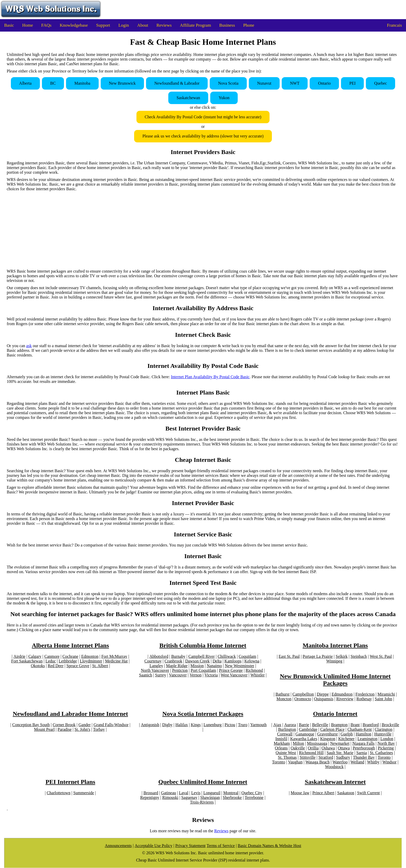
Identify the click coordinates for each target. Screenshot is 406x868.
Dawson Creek (197, 661)
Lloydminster (91, 661)
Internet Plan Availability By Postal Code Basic (210, 377)
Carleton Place (332, 729)
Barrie (304, 725)
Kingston (328, 739)
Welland (357, 762)
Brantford (371, 725)
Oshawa (328, 748)
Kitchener (346, 739)
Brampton (339, 725)
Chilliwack (227, 656)
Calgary (35, 656)
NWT (295, 83)
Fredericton (365, 694)
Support (103, 25)
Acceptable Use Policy (154, 846)
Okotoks (38, 666)
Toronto (384, 757)
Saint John (383, 699)
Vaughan (295, 762)
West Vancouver (234, 675)
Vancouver (178, 675)
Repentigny (150, 797)
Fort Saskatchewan (27, 661)
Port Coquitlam (203, 670)
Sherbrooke (232, 797)
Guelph (347, 734)
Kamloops (233, 661)
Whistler (258, 675)
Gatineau (169, 793)
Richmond (254, 670)
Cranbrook (173, 661)
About (143, 25)
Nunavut (264, 83)
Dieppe (323, 694)
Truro (243, 725)
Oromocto (303, 699)
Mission (197, 666)
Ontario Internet (335, 714)
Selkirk (342, 656)
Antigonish (150, 725)
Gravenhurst (327, 734)
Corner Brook (64, 725)
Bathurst (282, 694)
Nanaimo (214, 666)
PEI (352, 83)
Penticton (180, 670)
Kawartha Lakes (304, 739)
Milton (299, 743)
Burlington (287, 729)
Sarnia (362, 753)
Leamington (368, 739)
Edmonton (90, 656)
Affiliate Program (195, 25)
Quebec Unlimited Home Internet (203, 782)
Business (227, 25)
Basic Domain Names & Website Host (269, 846)
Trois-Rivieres (202, 802)
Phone (249, 25)
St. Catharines (381, 753)
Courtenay (153, 661)
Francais (394, 25)
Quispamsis (324, 699)
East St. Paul (289, 656)
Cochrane (70, 656)
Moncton (284, 699)
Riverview (345, 699)
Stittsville (307, 757)
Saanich (146, 675)
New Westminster (240, 666)
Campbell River (201, 656)
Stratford (326, 757)
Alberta (25, 83)
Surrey (161, 675)
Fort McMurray (114, 656)
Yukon (224, 98)
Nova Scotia (228, 83)
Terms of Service (221, 846)
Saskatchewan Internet (335, 782)
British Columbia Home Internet (203, 645)
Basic (9, 25)
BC (53, 83)
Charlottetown (59, 793)
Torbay (99, 729)
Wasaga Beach (318, 762)
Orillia (313, 748)
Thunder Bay (364, 757)
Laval (184, 793)
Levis (196, 793)
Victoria (211, 675)
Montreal (231, 793)
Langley (156, 666)
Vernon (195, 675)
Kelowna (252, 661)
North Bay (386, 743)
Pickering (386, 748)
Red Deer (56, 666)
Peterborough (364, 748)
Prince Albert (323, 793)
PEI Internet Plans (70, 782)
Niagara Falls (364, 743)
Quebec (380, 83)
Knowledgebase (74, 25)
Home (28, 25)
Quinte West (286, 753)
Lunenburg (213, 725)
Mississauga (317, 743)
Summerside (84, 793)
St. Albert (100, 666)
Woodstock (334, 767)
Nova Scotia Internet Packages (203, 714)
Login (124, 25)
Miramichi (386, 694)
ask (29, 346)
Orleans (281, 748)
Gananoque (305, 734)
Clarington (383, 729)
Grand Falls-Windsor (111, 725)
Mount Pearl (45, 729)
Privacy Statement (190, 846)
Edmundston (342, 694)
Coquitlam (248, 656)
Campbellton (303, 694)
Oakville (298, 748)
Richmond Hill (311, 753)
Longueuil (212, 793)
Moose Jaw (300, 793)
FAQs (46, 25)
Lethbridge (68, 661)
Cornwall (285, 734)
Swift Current (368, 793)
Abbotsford (159, 656)
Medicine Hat (117, 661)
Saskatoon (346, 793)
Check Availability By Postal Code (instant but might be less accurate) (203, 117)
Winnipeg (334, 661)
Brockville (390, 725)
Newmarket (340, 743)
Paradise (64, 729)
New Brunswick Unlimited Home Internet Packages (335, 680)
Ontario (324, 83)
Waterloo (340, 762)
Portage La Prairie (318, 656)
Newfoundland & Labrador (177, 83)
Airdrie (19, 656)
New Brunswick (122, 83)
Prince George (231, 670)
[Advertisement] (203, 230)
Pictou (230, 725)
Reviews (164, 25)
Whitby (373, 762)
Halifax (182, 725)
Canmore (52, 656)
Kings (196, 725)
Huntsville (383, 734)
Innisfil (281, 739)
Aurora (290, 725)
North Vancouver (155, 670)
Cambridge (308, 729)
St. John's (82, 729)
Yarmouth (258, 725)
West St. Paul (381, 656)
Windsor (389, 762)
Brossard (151, 793)
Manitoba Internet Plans (335, 645)
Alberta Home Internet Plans (70, 645)
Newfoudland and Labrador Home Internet (70, 714)
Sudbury (343, 757)
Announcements (118, 846)
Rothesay (364, 699)
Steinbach (359, 656)
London (387, 739)
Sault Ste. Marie (340, 753)
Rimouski (170, 797)
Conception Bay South (31, 725)
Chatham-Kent (360, 729)
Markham (282, 743)
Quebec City (252, 793)
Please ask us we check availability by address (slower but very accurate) (203, 136)
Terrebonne (254, 797)
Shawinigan (210, 797)
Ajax (277, 725)
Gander (85, 725)
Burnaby (178, 656)
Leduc (51, 661)
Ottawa (344, 748)
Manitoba (82, 83)
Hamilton (364, 734)
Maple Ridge (177, 666)
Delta (217, 661)
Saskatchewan (188, 98)
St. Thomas (287, 757)
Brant (355, 725)
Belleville (320, 725)
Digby (167, 725)
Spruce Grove (78, 666)
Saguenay (189, 797)
